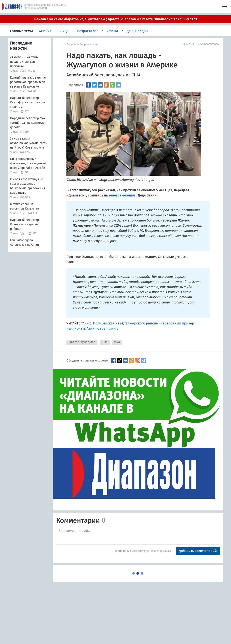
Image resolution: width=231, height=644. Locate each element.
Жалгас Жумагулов (82, 342)
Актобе (94, 45)
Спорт (83, 45)
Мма (117, 342)
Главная (71, 45)
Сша (105, 342)
